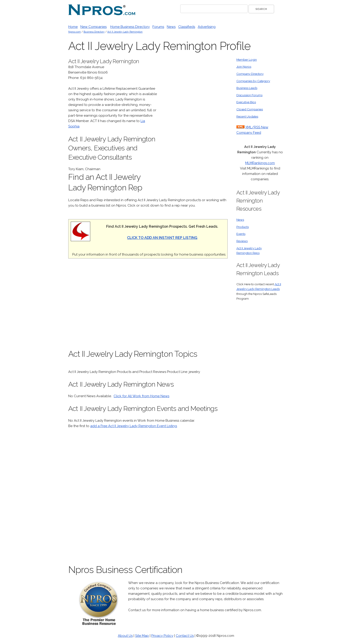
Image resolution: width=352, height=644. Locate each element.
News (171, 27)
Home (73, 27)
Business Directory (94, 32)
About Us (125, 636)
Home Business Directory (130, 27)
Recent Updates (247, 116)
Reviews (242, 241)
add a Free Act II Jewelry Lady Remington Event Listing (134, 426)
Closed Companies (250, 109)
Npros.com (75, 32)
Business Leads (247, 88)
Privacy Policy (162, 636)
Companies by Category (253, 81)
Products (243, 227)
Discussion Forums (249, 95)
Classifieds (187, 27)
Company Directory (250, 74)
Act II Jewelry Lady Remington (125, 32)
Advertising (207, 27)
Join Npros (244, 67)
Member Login (247, 60)
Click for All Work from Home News (141, 396)
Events (241, 234)
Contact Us (185, 636)
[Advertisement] (194, 125)
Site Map (142, 636)
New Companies (93, 27)
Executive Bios (246, 102)
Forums (158, 27)
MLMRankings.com (260, 163)
